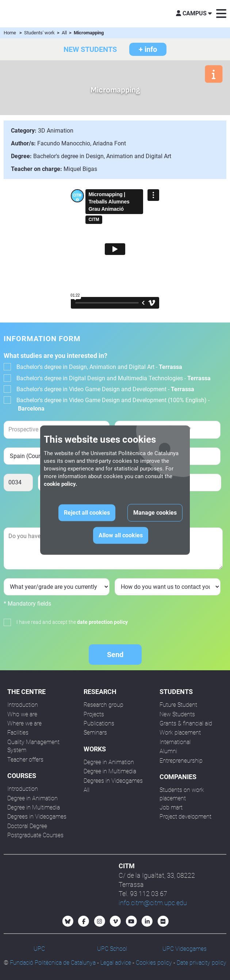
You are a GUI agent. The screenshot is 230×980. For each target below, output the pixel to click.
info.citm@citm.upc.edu (153, 903)
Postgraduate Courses (35, 835)
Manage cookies (155, 513)
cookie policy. (60, 484)
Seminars (95, 733)
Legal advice (116, 963)
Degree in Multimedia (34, 807)
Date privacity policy (202, 963)
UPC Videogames (185, 949)
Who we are (22, 714)
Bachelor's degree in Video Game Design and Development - (105, 389)
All (65, 33)
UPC (39, 949)
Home (10, 33)
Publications (99, 723)
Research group (103, 705)
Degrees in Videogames (37, 817)
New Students (177, 714)
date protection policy (102, 622)
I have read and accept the (72, 622)
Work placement (180, 733)
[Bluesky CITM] (68, 921)
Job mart (171, 807)
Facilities (18, 733)
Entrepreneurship (181, 761)
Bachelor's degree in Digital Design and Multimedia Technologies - (114, 378)
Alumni (168, 751)
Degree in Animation (32, 798)
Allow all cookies (121, 535)
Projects (94, 714)
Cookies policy (154, 963)
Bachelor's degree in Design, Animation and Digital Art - (99, 367)
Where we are (24, 723)
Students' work (40, 33)
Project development (185, 817)
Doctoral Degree (27, 826)
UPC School (112, 949)
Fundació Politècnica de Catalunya (53, 963)
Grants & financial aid (186, 723)
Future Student (178, 705)
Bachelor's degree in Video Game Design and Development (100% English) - (113, 404)
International (175, 742)
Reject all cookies (87, 513)
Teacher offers (25, 760)
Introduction (23, 705)
